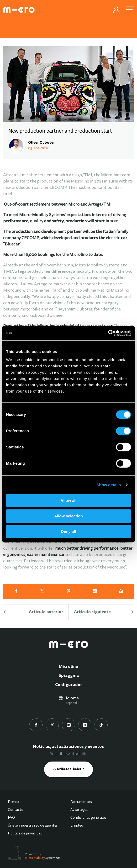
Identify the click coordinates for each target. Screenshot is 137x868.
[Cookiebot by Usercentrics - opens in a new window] (108, 333)
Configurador (69, 685)
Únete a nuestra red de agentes (33, 826)
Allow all (69, 500)
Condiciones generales (88, 818)
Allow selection (68, 516)
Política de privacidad (25, 834)
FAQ (11, 818)
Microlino (68, 667)
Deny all (68, 531)
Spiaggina (69, 676)
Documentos (81, 802)
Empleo (77, 826)
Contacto (16, 810)
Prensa (14, 802)
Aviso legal (79, 810)
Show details (109, 485)
